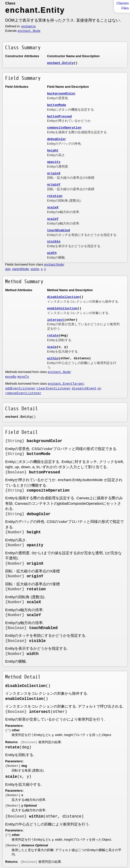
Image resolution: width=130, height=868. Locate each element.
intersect (56, 320)
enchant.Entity (61, 63)
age (8, 269)
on (99, 388)
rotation (55, 196)
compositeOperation (64, 128)
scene (35, 269)
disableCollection (63, 297)
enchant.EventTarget (66, 384)
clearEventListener (54, 388)
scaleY (53, 219)
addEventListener (20, 388)
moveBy (11, 377)
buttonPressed (60, 116)
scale (52, 347)
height (53, 151)
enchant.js (29, 26)
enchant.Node (29, 31)
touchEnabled (59, 230)
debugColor (57, 139)
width (52, 253)
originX (54, 173)
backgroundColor (61, 94)
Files (125, 8)
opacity (54, 162)
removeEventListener (23, 393)
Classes (123, 3)
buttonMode (57, 105)
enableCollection (62, 308)
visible (54, 242)
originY (54, 185)
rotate (53, 336)
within (53, 358)
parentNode (20, 269)
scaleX (53, 207)
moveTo (23, 377)
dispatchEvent (84, 388)
